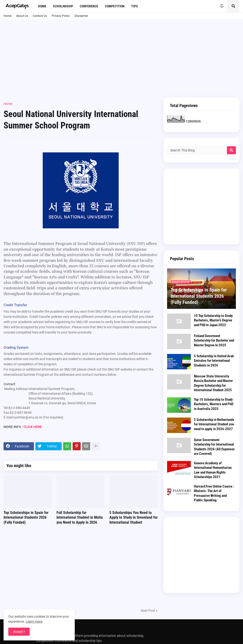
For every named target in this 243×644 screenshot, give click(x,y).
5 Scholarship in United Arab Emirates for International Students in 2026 (214, 361)
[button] (222, 6)
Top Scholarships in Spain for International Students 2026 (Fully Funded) (26, 518)
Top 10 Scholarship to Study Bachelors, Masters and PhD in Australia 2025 (214, 404)
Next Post (148, 611)
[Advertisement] (121, 58)
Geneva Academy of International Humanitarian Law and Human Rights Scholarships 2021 (213, 470)
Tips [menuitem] (135, 6)
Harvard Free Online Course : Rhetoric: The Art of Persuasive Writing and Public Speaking (214, 493)
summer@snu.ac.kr (28, 417)
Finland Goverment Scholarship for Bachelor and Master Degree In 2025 (214, 341)
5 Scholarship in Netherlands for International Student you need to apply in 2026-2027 (214, 424)
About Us (22, 16)
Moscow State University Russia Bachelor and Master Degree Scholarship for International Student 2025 (213, 383)
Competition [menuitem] (115, 6)
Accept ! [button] (19, 632)
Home (7, 16)
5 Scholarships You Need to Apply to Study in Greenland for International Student (133, 518)
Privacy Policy (61, 16)
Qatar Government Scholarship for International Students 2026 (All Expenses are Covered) (214, 447)
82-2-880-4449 (19, 408)
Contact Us (40, 16)
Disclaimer (81, 16)
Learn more (34, 621)
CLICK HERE (33, 427)
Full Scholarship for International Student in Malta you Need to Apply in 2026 (80, 518)
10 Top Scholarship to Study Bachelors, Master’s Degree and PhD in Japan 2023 (213, 320)
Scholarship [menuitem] (63, 6)
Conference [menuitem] (89, 6)
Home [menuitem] (42, 6)
